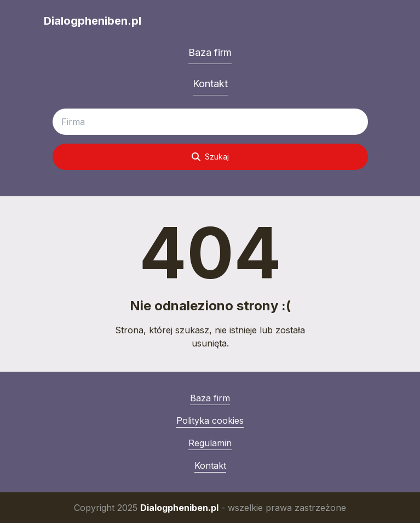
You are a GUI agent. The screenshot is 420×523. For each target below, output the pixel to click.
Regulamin (210, 443)
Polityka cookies (210, 420)
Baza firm (210, 52)
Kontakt (210, 84)
